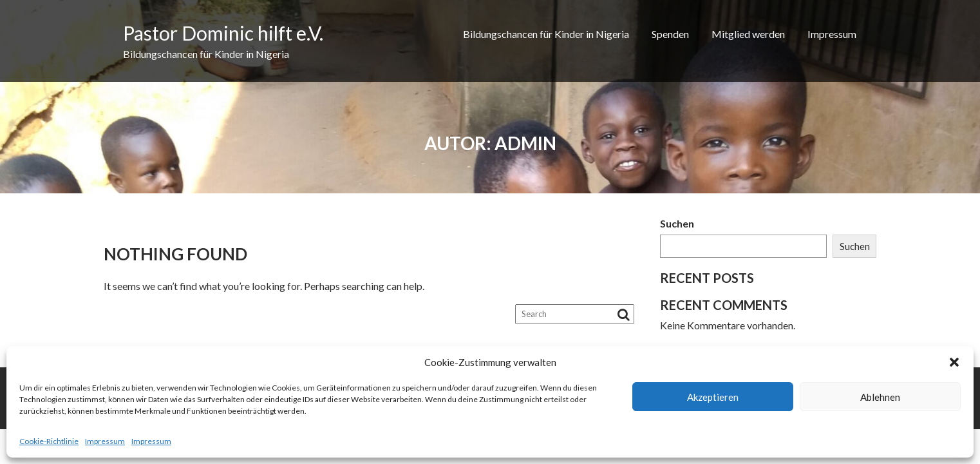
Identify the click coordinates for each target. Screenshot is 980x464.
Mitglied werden (748, 34)
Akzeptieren (713, 397)
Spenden (670, 34)
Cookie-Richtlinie (49, 441)
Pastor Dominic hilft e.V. (223, 33)
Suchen (677, 223)
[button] (954, 362)
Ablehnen (880, 397)
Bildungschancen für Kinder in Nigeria (546, 34)
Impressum (105, 441)
